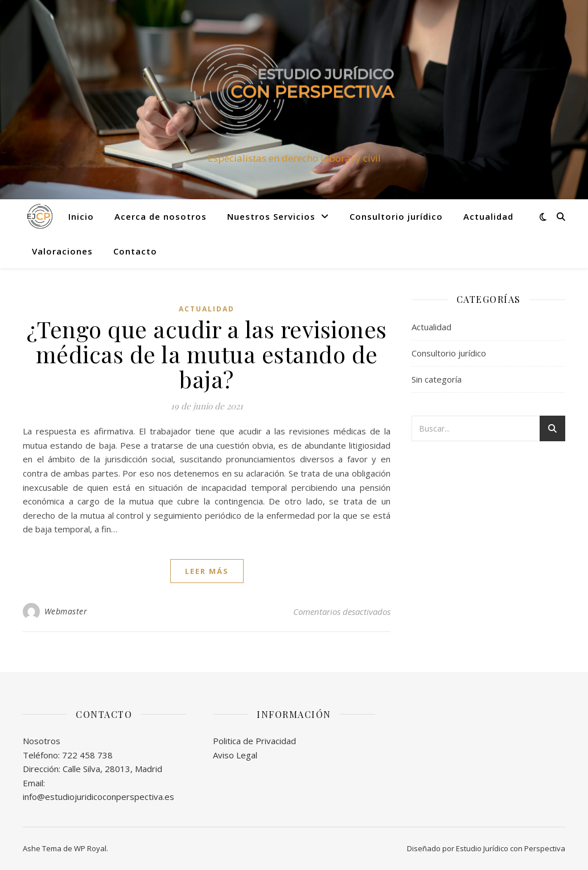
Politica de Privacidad (254, 741)
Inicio (81, 216)
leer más (207, 571)
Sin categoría (437, 379)
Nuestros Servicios (271, 216)
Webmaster (66, 611)
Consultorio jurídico (396, 216)
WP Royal (90, 848)
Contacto (135, 251)
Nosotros (42, 741)
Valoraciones (62, 251)
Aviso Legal (235, 755)
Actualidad (488, 216)
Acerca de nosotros (161, 216)
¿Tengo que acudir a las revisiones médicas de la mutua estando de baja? (207, 354)
